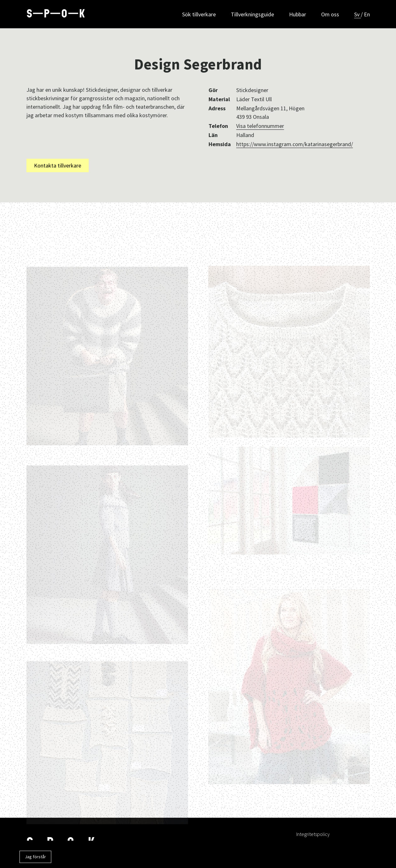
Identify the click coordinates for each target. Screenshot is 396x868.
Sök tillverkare (199, 14)
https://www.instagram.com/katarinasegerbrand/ (295, 144)
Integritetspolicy (313, 834)
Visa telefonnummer (260, 126)
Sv (357, 14)
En (367, 14)
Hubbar (298, 14)
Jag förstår (35, 857)
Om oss (330, 14)
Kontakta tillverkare (58, 165)
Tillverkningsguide (252, 14)
